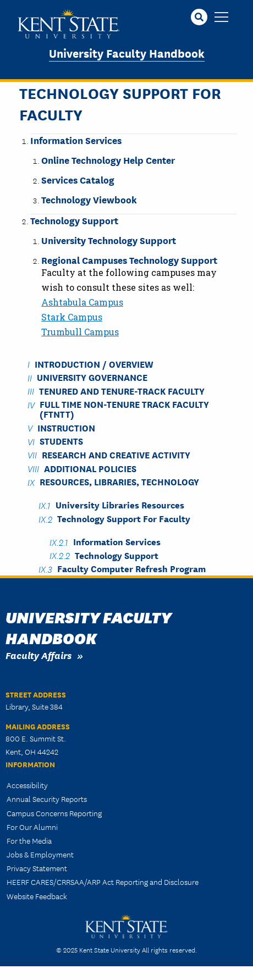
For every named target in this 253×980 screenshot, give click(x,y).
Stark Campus (72, 317)
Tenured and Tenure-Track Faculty (122, 391)
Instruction (66, 427)
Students (61, 441)
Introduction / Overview (94, 364)
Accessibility (27, 785)
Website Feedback (37, 896)
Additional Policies (90, 468)
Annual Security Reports (47, 799)
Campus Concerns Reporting (54, 813)
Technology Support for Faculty (124, 519)
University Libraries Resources (120, 505)
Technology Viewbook (89, 199)
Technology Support (74, 220)
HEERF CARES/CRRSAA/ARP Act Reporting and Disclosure (103, 882)
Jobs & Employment (40, 854)
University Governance (92, 377)
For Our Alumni (32, 827)
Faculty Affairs (38, 655)
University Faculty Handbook (127, 52)
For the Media (29, 840)
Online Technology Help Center (108, 160)
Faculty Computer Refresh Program (131, 569)
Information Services (76, 140)
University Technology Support (109, 240)
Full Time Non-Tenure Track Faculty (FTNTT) (124, 409)
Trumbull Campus (80, 332)
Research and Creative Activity (116, 454)
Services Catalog (78, 179)
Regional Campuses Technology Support (129, 260)
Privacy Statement (37, 868)
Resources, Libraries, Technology (119, 482)
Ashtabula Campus (82, 302)
